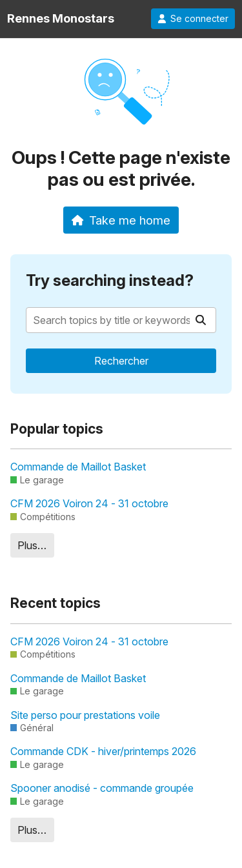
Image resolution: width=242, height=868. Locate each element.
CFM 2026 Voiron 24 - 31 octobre (89, 503)
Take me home (121, 220)
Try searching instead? (110, 280)
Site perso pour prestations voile (85, 715)
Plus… (32, 545)
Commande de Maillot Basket (78, 467)
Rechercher (121, 361)
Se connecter (193, 19)
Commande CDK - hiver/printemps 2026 (103, 751)
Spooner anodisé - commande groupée (102, 788)
